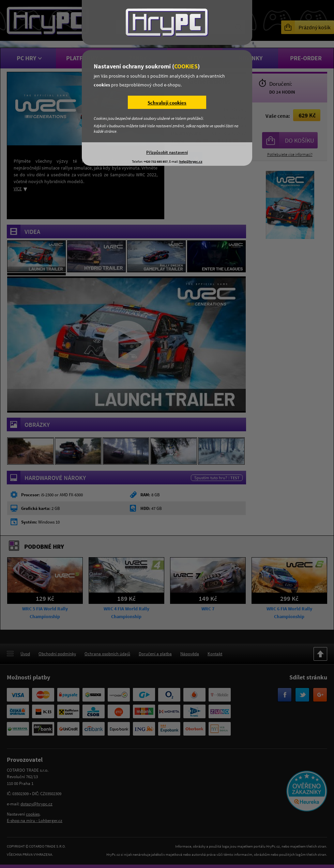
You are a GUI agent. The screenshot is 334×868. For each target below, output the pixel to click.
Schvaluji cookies (167, 103)
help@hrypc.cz (191, 162)
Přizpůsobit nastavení (167, 152)
